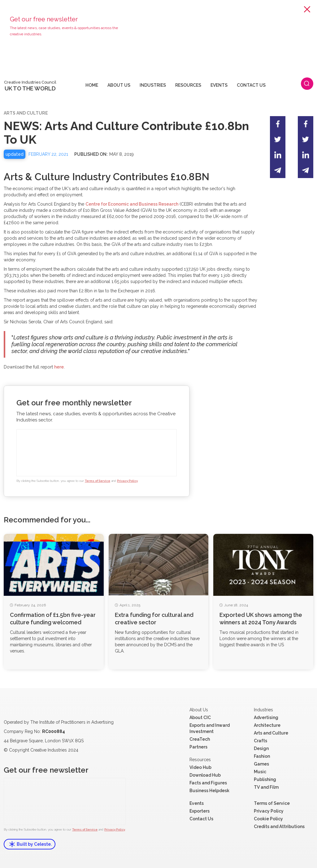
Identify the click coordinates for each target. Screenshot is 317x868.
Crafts (261, 741)
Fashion (262, 756)
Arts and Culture (271, 733)
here (59, 367)
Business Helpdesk (209, 791)
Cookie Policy (268, 819)
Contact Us (201, 819)
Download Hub (205, 775)
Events (197, 803)
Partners (198, 747)
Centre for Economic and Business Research (132, 204)
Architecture (267, 725)
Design (261, 748)
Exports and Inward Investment (210, 728)
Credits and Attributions (279, 827)
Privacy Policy (127, 481)
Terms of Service (98, 481)
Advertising (266, 718)
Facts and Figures (208, 783)
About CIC (200, 718)
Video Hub (200, 767)
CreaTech (200, 739)
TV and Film (266, 787)
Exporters (200, 811)
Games (261, 764)
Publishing (265, 779)
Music (260, 772)
